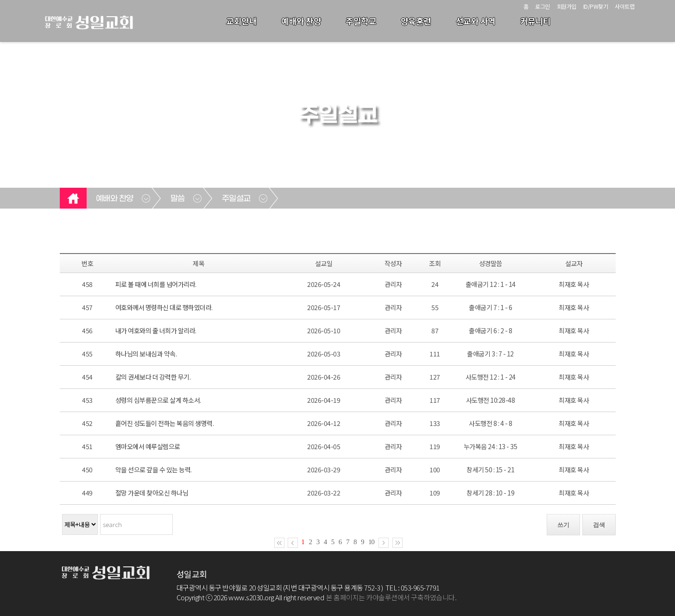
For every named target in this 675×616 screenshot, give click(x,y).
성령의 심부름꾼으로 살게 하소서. (158, 400)
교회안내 (241, 21)
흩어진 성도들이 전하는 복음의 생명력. (165, 423)
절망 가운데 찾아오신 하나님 (152, 493)
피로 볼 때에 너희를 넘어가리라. (156, 284)
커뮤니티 (536, 21)
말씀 (178, 199)
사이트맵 (625, 6)
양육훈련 (416, 21)
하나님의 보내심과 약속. (146, 354)
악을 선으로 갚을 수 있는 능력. (154, 470)
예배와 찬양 (301, 21)
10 (371, 542)
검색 (599, 525)
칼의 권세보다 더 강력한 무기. (153, 377)
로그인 (543, 6)
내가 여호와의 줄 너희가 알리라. (156, 330)
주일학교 (361, 21)
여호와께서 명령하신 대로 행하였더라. (164, 307)
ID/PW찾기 (596, 6)
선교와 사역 (476, 21)
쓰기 (563, 525)
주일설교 (236, 199)
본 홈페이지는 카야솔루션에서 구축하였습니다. (391, 597)
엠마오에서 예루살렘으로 (148, 446)
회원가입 (567, 6)
